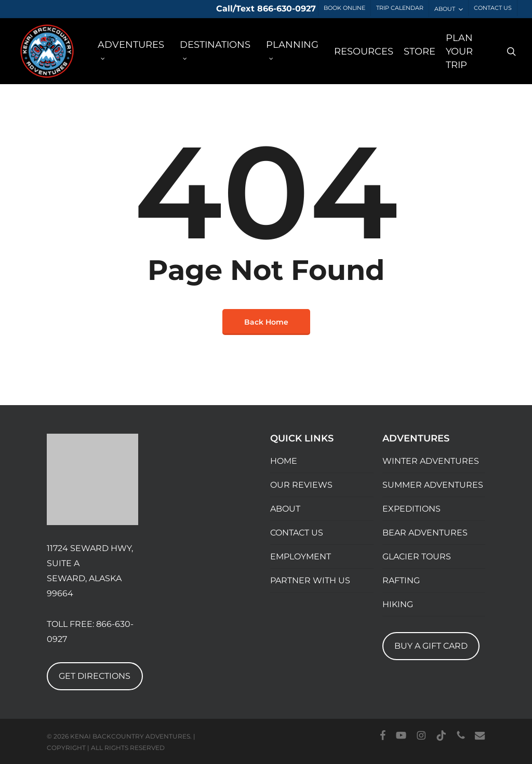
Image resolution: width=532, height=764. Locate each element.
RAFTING (401, 580)
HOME (284, 461)
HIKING (398, 604)
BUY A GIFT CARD (431, 646)
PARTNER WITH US (310, 580)
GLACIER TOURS (417, 557)
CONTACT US (297, 533)
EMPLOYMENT (301, 557)
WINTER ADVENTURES (431, 461)
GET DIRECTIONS (95, 676)
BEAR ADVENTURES (425, 533)
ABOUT (285, 509)
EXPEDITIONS (411, 509)
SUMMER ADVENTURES (433, 485)
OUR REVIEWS (301, 485)
